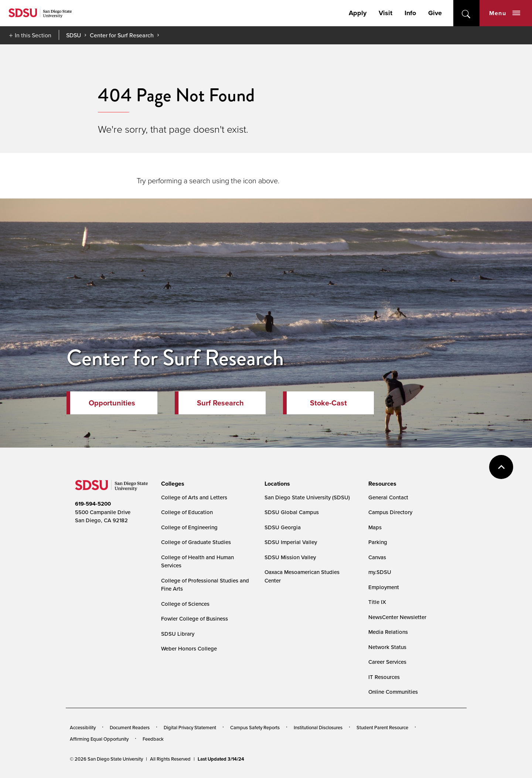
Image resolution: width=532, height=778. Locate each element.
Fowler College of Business (195, 619)
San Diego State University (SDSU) (307, 497)
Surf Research (220, 403)
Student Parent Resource (382, 727)
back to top (501, 467)
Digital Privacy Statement (190, 727)
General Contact (388, 497)
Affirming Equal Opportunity (99, 739)
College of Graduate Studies (196, 542)
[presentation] (172, 484)
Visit (386, 13)
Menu (505, 13)
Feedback (153, 739)
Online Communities (393, 692)
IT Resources (384, 677)
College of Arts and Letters (194, 497)
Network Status (387, 647)
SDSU (74, 35)
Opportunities (112, 403)
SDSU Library (178, 634)
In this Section (33, 35)
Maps (375, 527)
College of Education (187, 512)
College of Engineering (189, 527)
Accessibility (83, 727)
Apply (358, 13)
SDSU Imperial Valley (291, 542)
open (466, 13)
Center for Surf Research (122, 35)
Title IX (377, 602)
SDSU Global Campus (292, 512)
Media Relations (388, 632)
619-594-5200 (93, 504)
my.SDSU (380, 572)
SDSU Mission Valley (290, 557)
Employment (384, 587)
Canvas (377, 557)
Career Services (387, 662)
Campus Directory (390, 512)
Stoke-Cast (328, 403)
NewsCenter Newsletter (397, 617)
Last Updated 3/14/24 (221, 759)
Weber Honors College (189, 648)
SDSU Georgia (283, 527)
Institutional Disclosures (318, 727)
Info (410, 13)
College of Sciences (185, 604)
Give (435, 13)
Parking (378, 542)
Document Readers (130, 727)
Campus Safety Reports (255, 727)
